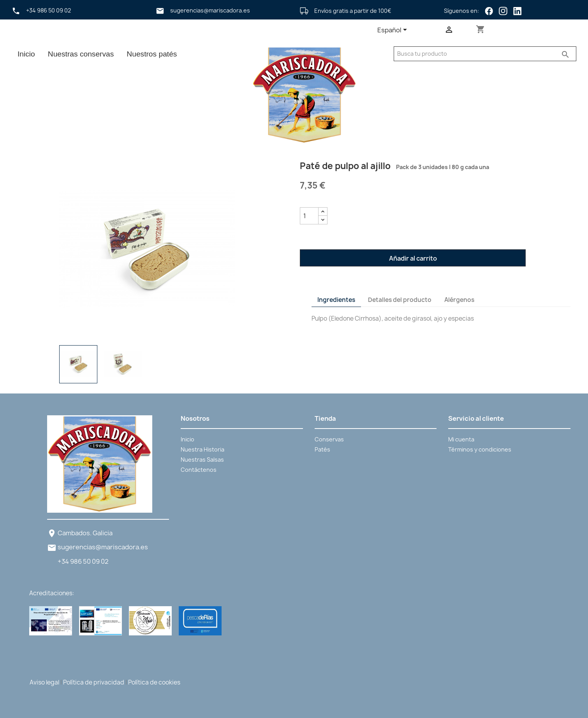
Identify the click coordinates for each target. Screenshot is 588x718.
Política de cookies (154, 682)
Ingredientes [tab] (336, 300)
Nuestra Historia (202, 449)
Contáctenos (199, 470)
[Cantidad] (309, 216)
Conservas (329, 439)
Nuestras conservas (81, 54)
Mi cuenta (461, 439)
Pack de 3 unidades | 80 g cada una (441, 167)
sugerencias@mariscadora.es (103, 547)
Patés (322, 449)
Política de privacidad (94, 682)
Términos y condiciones (480, 449)
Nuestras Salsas (202, 460)
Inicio (26, 54)
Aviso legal (44, 682)
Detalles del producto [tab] (400, 300)
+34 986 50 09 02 (83, 561)
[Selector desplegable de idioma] (393, 30)
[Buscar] (476, 54)
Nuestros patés (152, 54)
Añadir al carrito (413, 258)
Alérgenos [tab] (459, 300)
